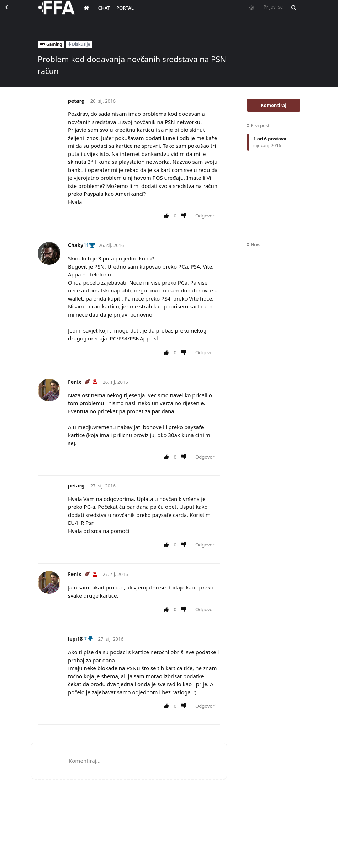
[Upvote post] (167, 216)
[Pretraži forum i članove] (292, 13)
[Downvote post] (186, 216)
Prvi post (258, 125)
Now (253, 244)
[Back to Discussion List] (13, 13)
